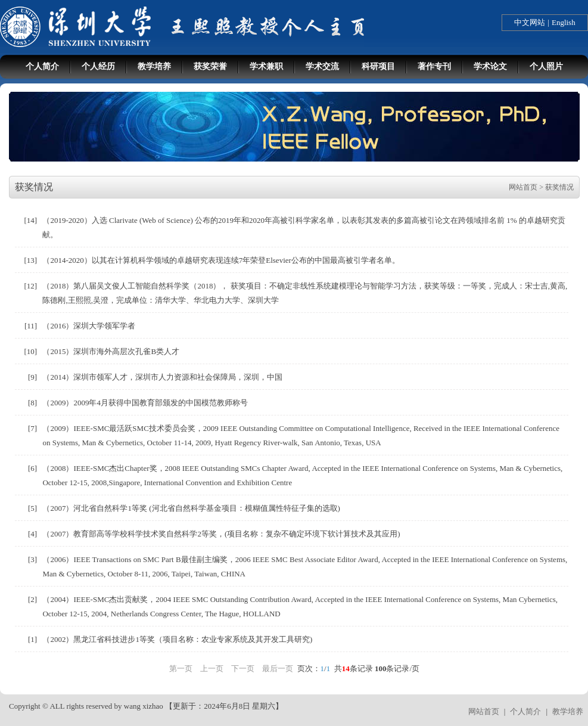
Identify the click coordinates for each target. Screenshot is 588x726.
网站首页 (523, 187)
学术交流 (322, 66)
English (564, 22)
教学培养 (154, 66)
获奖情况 (559, 187)
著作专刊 (434, 66)
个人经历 (98, 66)
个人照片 (546, 66)
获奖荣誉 (210, 66)
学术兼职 (266, 66)
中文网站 (530, 22)
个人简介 (42, 66)
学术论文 (490, 66)
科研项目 (378, 66)
